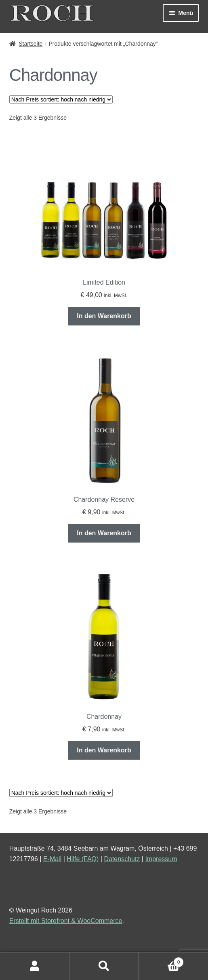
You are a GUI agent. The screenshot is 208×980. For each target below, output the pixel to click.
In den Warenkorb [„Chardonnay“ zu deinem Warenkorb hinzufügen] (104, 750)
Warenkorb (161, 961)
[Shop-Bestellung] (61, 99)
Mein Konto (35, 966)
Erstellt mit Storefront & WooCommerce (66, 921)
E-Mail (52, 859)
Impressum (161, 859)
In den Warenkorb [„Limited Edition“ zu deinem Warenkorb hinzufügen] (104, 316)
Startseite (30, 44)
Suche (104, 966)
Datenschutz (122, 859)
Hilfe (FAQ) (83, 859)
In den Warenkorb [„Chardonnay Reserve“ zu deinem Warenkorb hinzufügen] (104, 533)
